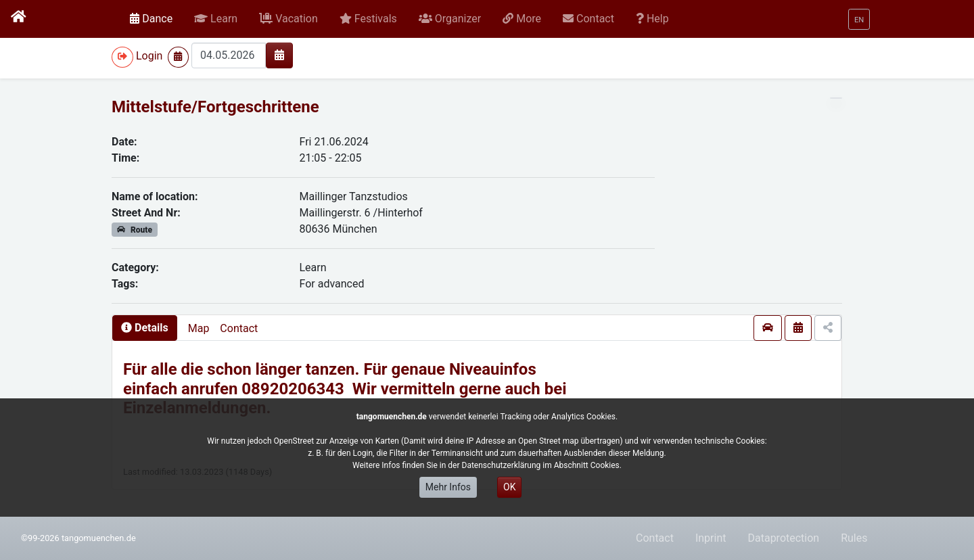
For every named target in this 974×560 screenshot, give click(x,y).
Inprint (711, 538)
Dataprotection (783, 538)
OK (509, 487)
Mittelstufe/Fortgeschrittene (215, 107)
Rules (854, 538)
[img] (279, 55)
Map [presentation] (199, 328)
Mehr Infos (448, 487)
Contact (239, 328)
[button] (216, 19)
